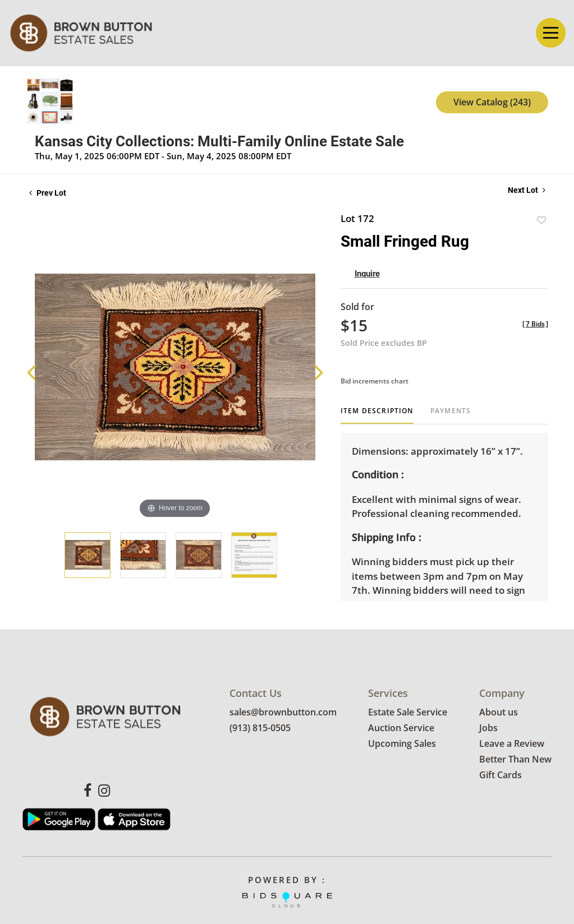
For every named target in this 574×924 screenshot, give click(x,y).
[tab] (377, 415)
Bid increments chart (375, 381)
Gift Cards (500, 775)
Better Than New (515, 760)
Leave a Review (512, 744)
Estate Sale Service (408, 713)
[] (535, 324)
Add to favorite (541, 220)
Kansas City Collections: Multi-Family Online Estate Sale (219, 141)
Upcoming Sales (402, 744)
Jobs (488, 728)
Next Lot (527, 190)
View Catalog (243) (492, 102)
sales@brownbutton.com (283, 713)
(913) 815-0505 (260, 728)
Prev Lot (48, 193)
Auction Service (401, 728)
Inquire (367, 274)
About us (499, 713)
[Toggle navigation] (551, 33)
